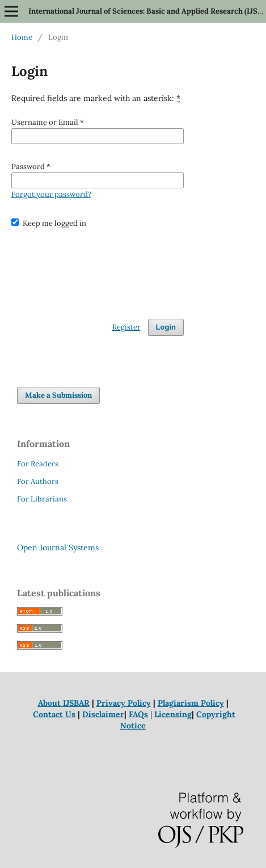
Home (22, 37)
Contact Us (54, 714)
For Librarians (42, 499)
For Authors (38, 481)
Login (166, 327)
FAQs (138, 714)
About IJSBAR (64, 703)
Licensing (173, 714)
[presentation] (98, 268)
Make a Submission (58, 395)
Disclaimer (103, 714)
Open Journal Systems (58, 547)
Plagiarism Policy (191, 703)
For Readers (38, 464)
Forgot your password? (51, 194)
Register (126, 327)
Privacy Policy (124, 703)
